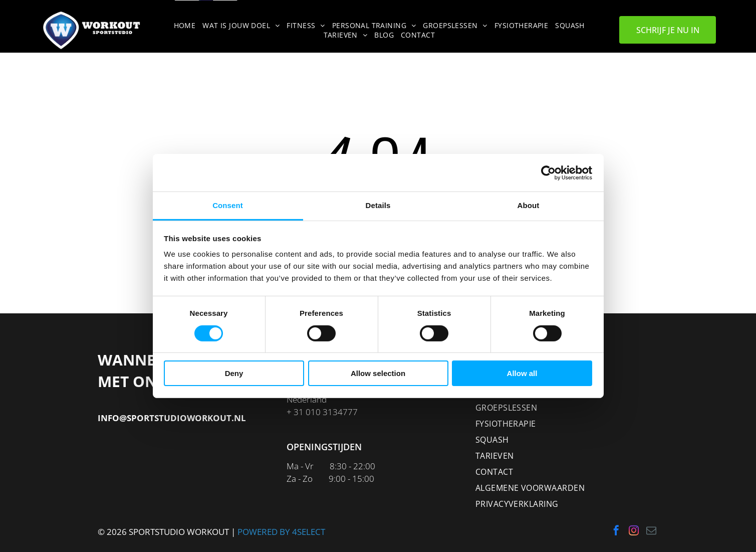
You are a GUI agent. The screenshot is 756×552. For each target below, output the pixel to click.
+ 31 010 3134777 (322, 412)
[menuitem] (186, 25)
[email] (651, 532)
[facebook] (616, 532)
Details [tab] (378, 205)
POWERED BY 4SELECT (281, 532)
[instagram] (634, 532)
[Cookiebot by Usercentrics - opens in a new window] (548, 173)
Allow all (522, 373)
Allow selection (378, 373)
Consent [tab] (228, 205)
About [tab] (529, 205)
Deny (234, 373)
